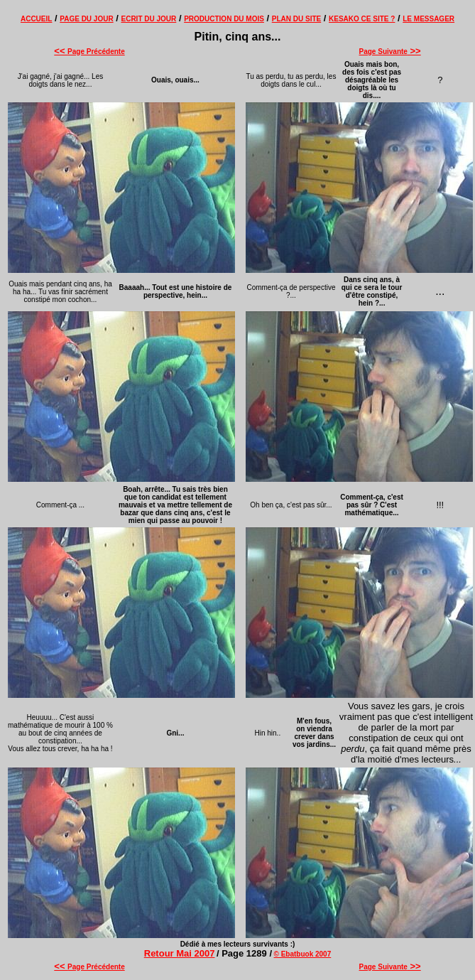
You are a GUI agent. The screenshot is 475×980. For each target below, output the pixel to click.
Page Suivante (390, 52)
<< (61, 51)
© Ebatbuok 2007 (303, 954)
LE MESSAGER (428, 19)
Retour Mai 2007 (180, 953)
